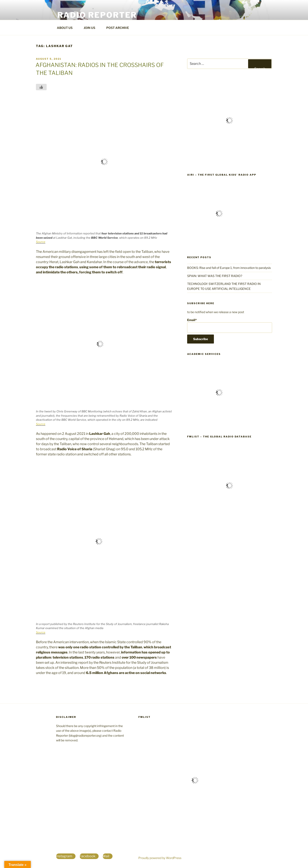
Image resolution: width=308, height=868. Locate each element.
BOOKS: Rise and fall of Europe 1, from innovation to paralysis (229, 268)
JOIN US (91, 28)
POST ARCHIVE (120, 28)
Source (41, 242)
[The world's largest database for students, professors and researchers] (219, 423)
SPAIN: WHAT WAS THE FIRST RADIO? (215, 276)
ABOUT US (67, 28)
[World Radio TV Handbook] (230, 162)
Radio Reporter (97, 15)
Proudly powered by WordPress (160, 858)
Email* (230, 325)
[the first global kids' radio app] (219, 244)
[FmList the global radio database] (230, 527)
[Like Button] (41, 87)
